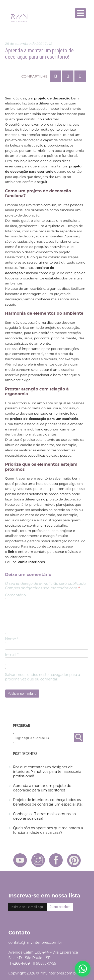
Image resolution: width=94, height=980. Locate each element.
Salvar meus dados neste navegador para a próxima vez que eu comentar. (42, 677)
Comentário (15, 595)
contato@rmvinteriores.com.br (35, 942)
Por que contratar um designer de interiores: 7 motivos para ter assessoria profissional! (47, 772)
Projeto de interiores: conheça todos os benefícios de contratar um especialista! (48, 802)
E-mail (12, 655)
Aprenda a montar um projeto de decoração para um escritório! (42, 788)
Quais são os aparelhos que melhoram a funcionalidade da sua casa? (48, 830)
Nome (12, 639)
